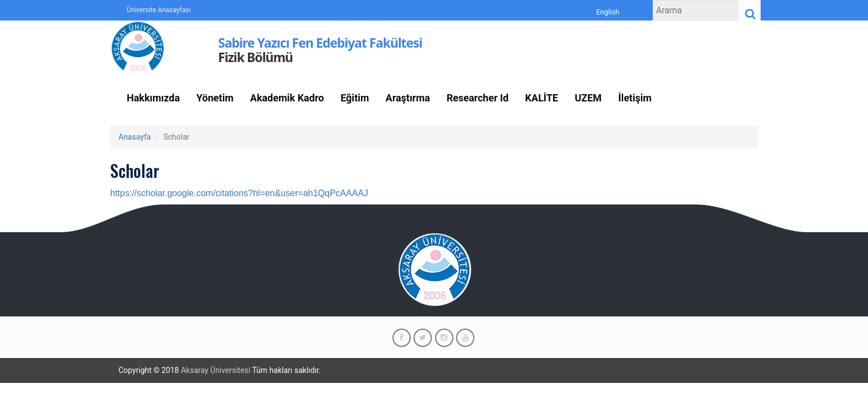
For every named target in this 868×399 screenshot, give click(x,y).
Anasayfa (135, 137)
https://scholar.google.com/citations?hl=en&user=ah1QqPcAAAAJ (239, 193)
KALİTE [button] (542, 98)
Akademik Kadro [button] (287, 98)
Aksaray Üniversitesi (216, 370)
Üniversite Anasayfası (159, 10)
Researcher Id (478, 98)
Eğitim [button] (355, 98)
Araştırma (408, 98)
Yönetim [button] (215, 98)
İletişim (635, 98)
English (608, 12)
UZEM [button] (588, 98)
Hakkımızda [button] (153, 98)
